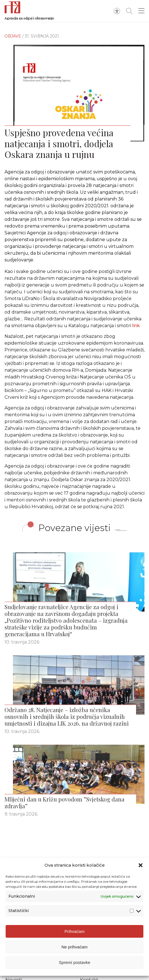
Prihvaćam (74, 931)
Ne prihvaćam (74, 947)
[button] (141, 865)
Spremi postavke (75, 962)
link (136, 329)
